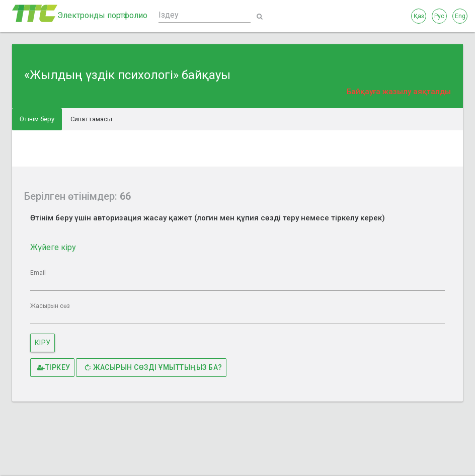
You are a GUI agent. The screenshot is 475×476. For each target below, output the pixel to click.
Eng (460, 16)
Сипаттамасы (91, 119)
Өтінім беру (37, 119)
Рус (439, 16)
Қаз (419, 16)
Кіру (43, 343)
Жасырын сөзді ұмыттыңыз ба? (152, 368)
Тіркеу (54, 368)
